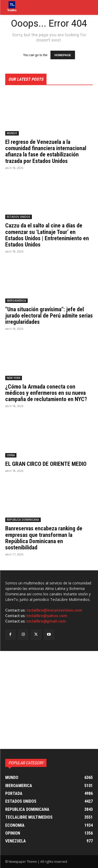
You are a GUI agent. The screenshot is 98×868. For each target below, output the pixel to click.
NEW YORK (14, 378)
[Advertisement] (49, 700)
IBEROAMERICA (16, 301)
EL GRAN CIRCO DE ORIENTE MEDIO (46, 464)
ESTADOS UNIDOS (19, 217)
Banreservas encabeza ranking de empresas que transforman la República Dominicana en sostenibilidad (44, 538)
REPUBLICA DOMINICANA (23, 520)
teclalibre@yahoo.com (47, 616)
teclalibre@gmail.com (46, 621)
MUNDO (12, 133)
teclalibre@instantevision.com (54, 610)
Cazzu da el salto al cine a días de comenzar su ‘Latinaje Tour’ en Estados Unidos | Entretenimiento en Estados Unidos (47, 235)
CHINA (11, 455)
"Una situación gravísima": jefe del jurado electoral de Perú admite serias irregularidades (49, 316)
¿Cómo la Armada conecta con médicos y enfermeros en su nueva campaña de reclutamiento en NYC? (46, 393)
